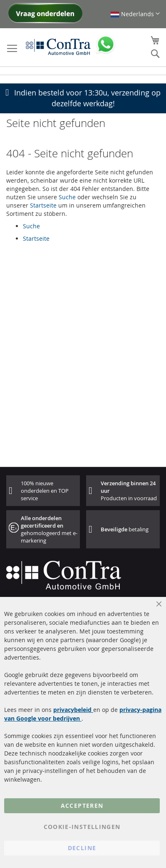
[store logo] (58, 46)
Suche (67, 197)
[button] (135, 14)
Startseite (43, 205)
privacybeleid (73, 710)
